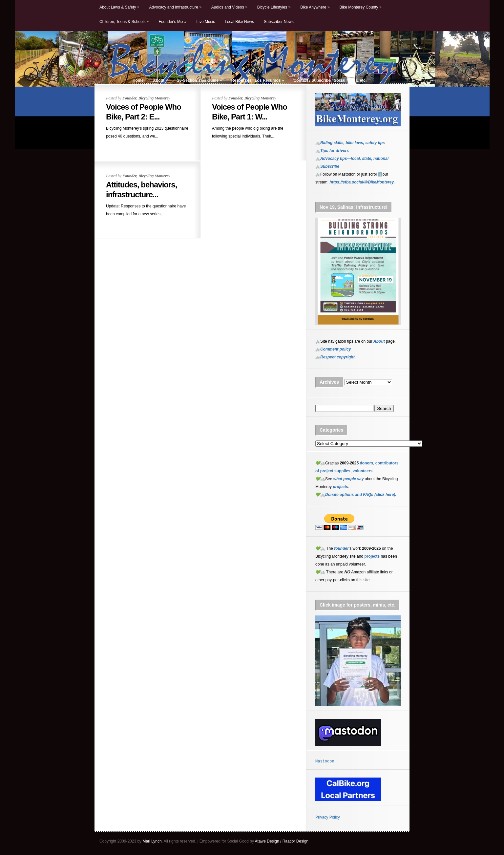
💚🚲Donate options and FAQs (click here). (356, 495)
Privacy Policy (328, 817)
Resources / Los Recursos (258, 80)
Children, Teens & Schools (124, 22)
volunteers (362, 471)
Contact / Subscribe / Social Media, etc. (330, 80)
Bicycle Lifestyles (274, 7)
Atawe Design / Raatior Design (282, 841)
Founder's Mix (173, 22)
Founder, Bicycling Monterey (146, 98)
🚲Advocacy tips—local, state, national (352, 159)
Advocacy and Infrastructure (175, 7)
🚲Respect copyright (335, 357)
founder (341, 548)
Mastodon (325, 761)
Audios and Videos (229, 7)
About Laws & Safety (119, 7)
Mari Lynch (152, 841)
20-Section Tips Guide (199, 80)
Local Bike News (239, 22)
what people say (349, 479)
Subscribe (330, 166)
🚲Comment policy (333, 349)
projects (372, 556)
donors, (367, 463)
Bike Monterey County (361, 7)
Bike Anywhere (315, 7)
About (160, 80)
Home (138, 80)
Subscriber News (279, 22)
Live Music (206, 22)
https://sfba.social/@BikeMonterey (361, 182)
